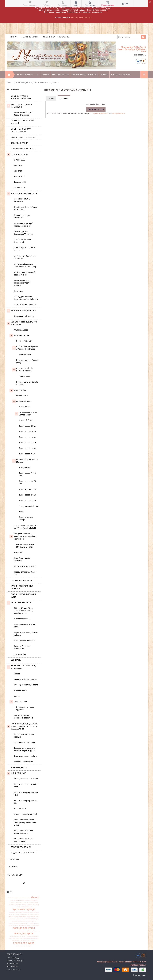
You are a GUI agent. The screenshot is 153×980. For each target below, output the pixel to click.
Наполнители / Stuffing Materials (22, 587)
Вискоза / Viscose (19, 336)
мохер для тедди (32, 919)
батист (35, 897)
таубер (33, 931)
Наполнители (12, 967)
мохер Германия (20, 917)
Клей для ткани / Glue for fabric (24, 626)
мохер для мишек (33, 917)
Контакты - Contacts (121, 75)
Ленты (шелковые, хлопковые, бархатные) (24, 717)
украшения (29, 938)
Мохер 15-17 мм (26, 420)
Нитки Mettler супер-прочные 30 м (26, 802)
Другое (17, 696)
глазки (24, 905)
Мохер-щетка (24, 407)
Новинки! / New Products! (23, 149)
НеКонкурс (18, 291)
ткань (38, 931)
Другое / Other (20, 654)
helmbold (11, 898)
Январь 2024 (19, 177)
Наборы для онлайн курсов (22, 194)
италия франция (26, 907)
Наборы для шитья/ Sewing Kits (25, 573)
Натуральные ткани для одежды (24, 736)
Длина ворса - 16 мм (28, 437)
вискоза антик (15, 902)
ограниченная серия (32, 926)
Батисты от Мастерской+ (81, 17)
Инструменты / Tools (19, 603)
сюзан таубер (26, 931)
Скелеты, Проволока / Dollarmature (23, 647)
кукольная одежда (24, 909)
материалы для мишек (31, 912)
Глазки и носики (14, 970)
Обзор (51, 98)
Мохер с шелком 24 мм (29, 506)
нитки (36, 923)
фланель (36, 938)
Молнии (17, 674)
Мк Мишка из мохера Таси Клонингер (21, 130)
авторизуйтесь (118, 113)
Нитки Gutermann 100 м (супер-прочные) (24, 832)
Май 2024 (18, 171)
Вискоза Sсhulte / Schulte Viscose (27, 383)
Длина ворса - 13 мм (28, 443)
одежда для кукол (24, 928)
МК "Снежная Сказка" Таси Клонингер (25, 257)
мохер (11, 917)
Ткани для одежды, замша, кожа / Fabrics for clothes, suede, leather (22, 726)
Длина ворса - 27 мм (28, 489)
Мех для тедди (13, 958)
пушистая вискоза (14, 931)
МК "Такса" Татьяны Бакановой (22, 200)
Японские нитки (20, 809)
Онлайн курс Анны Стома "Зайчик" (24, 249)
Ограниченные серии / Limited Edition (27, 414)
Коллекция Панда (19, 143)
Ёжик (21, 512)
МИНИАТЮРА (16, 660)
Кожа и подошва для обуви (25, 756)
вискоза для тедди (15, 905)
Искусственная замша (23, 762)
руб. (125, 4)
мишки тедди (34, 914)
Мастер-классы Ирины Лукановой (19, 106)
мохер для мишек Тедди (18, 919)
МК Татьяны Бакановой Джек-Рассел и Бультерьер (25, 265)
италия (18, 907)
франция (19, 941)
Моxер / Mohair (18, 390)
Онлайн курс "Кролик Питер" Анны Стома (26, 208)
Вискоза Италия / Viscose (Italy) (27, 361)
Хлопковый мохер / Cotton (25, 566)
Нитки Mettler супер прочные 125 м (26, 794)
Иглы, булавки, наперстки (25, 641)
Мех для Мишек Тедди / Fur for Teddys (22, 323)
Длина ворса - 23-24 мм (27, 482)
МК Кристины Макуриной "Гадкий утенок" (24, 273)
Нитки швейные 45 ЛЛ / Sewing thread (24, 840)
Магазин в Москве (30, 37)
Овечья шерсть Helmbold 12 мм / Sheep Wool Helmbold (25, 527)
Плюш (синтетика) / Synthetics (22, 560)
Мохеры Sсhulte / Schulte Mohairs (25, 461)
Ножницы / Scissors (22, 619)
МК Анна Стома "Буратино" (25, 305)
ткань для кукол (24, 933)
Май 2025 (18, 165)
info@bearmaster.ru (138, 965)
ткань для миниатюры (18, 936)
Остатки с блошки (18, 155)
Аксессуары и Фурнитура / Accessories (21, 667)
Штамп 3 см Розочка (42, 83)
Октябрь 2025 (19, 160)
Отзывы (104, 75)
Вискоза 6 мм (25, 354)
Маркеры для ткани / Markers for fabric (26, 634)
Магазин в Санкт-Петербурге (56, 37)
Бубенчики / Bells (21, 691)
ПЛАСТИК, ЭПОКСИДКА (21, 847)
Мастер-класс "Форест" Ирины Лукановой (23, 114)
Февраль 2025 (20, 182)
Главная (13, 37)
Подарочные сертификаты (24, 853)
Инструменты (12, 964)
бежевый (14, 900)
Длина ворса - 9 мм (27, 454)
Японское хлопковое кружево (25, 708)
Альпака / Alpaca (21, 330)
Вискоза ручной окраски (24, 316)
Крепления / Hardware (22, 580)
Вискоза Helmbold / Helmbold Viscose (22, 370)
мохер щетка (32, 921)
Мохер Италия (22, 396)
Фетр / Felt (18, 553)
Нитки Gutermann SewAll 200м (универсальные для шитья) (25, 822)
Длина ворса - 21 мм (28, 495)
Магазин (10, 83)
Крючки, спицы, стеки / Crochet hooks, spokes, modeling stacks (23, 611)
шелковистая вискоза (24, 946)
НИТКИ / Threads (16, 773)
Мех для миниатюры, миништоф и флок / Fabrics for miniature (23, 536)
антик (29, 898)
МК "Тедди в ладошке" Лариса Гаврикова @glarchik (26, 298)
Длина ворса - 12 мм (28, 448)
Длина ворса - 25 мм (28, 426)
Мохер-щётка (24, 468)
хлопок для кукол (24, 943)
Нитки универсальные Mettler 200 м (26, 786)
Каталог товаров (28, 75)
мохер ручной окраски (19, 921)
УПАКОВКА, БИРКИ (24, 83)
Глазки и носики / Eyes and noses (24, 596)
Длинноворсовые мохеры (26, 518)
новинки (22, 926)
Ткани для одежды (15, 961)
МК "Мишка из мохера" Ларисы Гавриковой (23, 225)
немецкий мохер (28, 923)
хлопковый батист (29, 941)
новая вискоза (13, 926)
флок (14, 941)
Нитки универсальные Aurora (26, 779)
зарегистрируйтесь (100, 113)
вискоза (21, 900)
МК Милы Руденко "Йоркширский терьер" (21, 98)
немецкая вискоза (15, 923)
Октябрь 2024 (19, 188)
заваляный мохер (33, 905)
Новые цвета (24, 376)
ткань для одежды (32, 936)
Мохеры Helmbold (22, 401)
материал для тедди (16, 912)
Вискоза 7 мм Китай (25, 341)
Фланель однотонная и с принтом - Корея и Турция (24, 749)
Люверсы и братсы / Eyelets (25, 679)
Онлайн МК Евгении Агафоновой (22, 241)
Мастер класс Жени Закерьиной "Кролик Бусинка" (22, 283)
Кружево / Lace (18, 702)
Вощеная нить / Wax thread (25, 814)
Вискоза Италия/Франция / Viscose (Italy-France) (25, 348)
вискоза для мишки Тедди (29, 902)
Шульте (17, 898)
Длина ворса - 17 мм (28, 501)
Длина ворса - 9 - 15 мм (27, 474)
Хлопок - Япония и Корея (24, 742)
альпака (23, 898)
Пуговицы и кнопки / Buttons (26, 685)
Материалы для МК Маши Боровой (23, 122)
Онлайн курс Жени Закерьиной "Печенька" (24, 233)
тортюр (22, 938)
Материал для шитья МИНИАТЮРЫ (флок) (25, 546)
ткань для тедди (14, 938)
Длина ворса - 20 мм (28, 432)
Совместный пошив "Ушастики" (22, 217)
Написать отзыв (96, 109)
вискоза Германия (31, 900)
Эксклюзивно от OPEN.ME (23, 137)
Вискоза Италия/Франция (21, 311)
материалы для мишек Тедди (19, 914)
